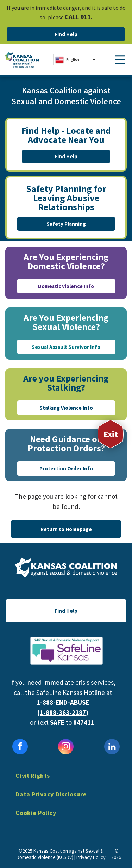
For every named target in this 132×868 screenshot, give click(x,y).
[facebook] (20, 747)
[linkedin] (112, 747)
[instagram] (66, 747)
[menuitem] (66, 781)
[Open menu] (120, 60)
